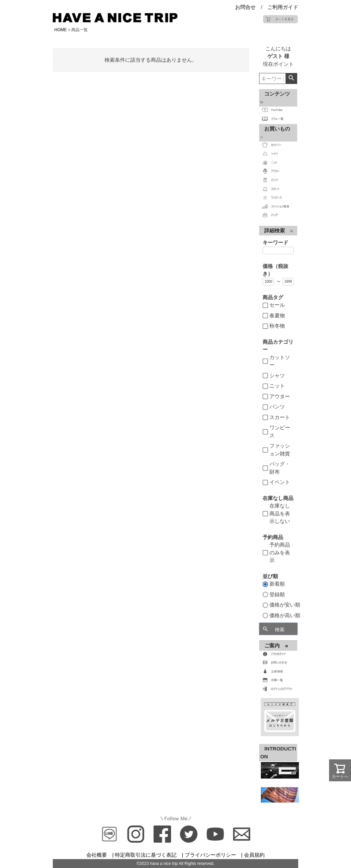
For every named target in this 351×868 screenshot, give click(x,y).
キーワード (275, 242)
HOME (61, 30)
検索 (291, 78)
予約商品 (273, 537)
